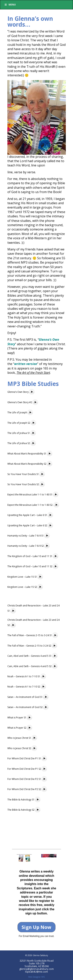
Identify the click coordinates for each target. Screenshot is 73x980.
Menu (10, 5)
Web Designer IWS (36, 977)
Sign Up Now (36, 927)
